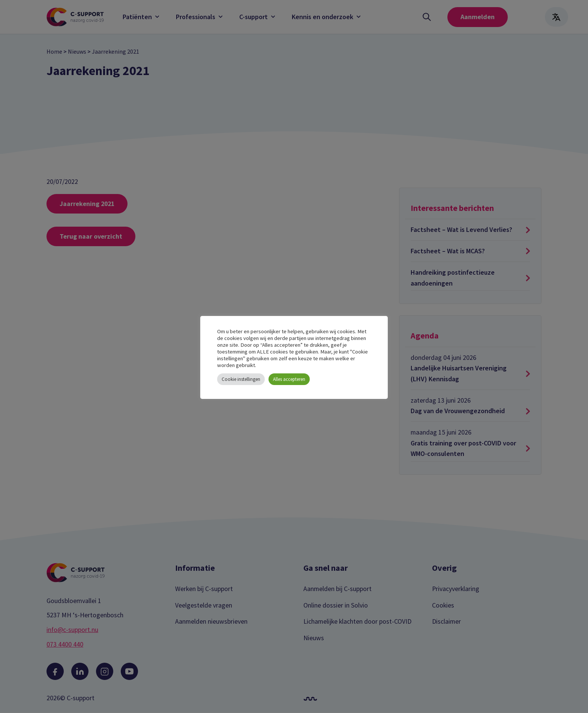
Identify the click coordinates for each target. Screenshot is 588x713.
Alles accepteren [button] (289, 379)
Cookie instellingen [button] (241, 379)
